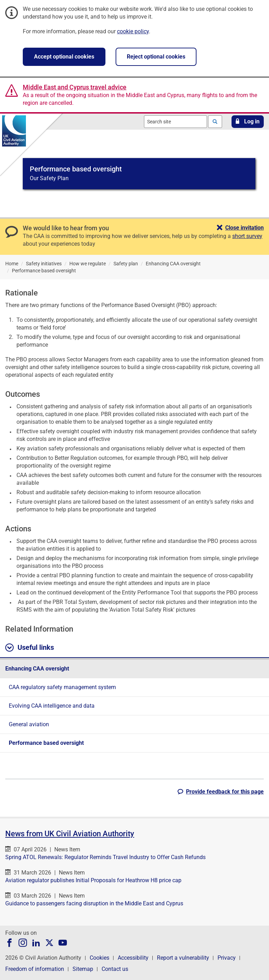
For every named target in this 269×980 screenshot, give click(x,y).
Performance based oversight (46, 743)
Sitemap (83, 969)
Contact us (115, 969)
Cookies (99, 958)
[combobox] (175, 122)
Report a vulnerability (183, 958)
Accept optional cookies (64, 57)
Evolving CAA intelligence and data (52, 706)
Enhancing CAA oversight (37, 669)
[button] (248, 122)
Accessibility (133, 958)
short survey (247, 236)
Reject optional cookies (156, 57)
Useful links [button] (30, 648)
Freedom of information (35, 969)
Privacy (227, 958)
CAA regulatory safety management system (62, 687)
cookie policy (133, 31)
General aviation (29, 724)
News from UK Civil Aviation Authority (70, 834)
